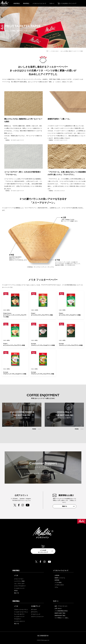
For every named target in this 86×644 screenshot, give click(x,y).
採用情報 (57, 580)
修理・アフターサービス (61, 606)
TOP (47, 51)
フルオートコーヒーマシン (21, 610)
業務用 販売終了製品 (60, 616)
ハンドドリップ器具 (19, 581)
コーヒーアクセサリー (20, 586)
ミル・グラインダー (19, 584)
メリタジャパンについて (39, 3)
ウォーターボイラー (19, 614)
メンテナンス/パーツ (19, 621)
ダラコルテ (34, 610)
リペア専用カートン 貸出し (62, 618)
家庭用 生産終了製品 (60, 613)
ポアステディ (34, 612)
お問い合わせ (58, 609)
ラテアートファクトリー (37, 617)
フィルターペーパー (19, 588)
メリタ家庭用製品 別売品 (61, 611)
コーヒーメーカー (19, 579)
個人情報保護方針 (43, 636)
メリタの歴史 (58, 582)
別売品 (16, 591)
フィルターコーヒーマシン (21, 612)
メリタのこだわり (55, 51)
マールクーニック (36, 614)
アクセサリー (18, 619)
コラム (56, 587)
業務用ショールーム (60, 578)
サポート (52, 3)
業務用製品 (26, 3)
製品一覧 (16, 593)
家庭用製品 (17, 3)
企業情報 (57, 575)
